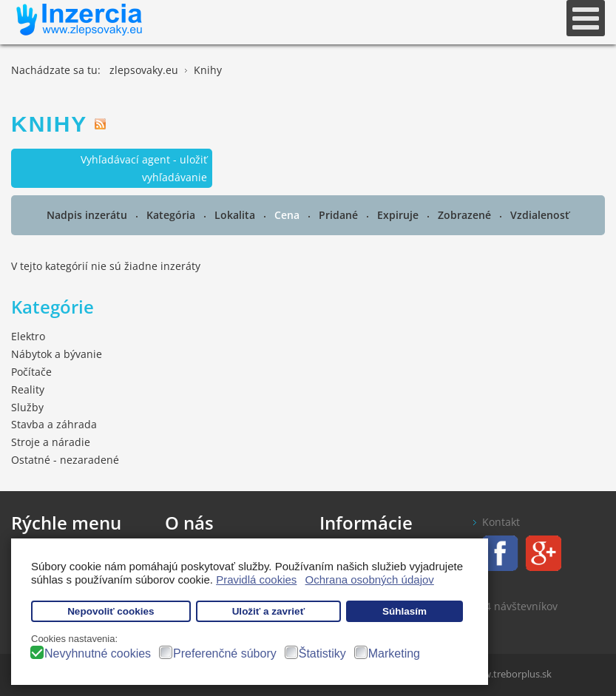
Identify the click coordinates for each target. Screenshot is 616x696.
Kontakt (501, 522)
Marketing (394, 653)
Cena (288, 215)
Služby (27, 407)
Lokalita (236, 215)
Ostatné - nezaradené (65, 460)
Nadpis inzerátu (88, 215)
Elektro (28, 336)
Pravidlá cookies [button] (256, 580)
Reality (28, 389)
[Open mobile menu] (586, 18)
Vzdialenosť (540, 215)
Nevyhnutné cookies (98, 653)
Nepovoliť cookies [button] (111, 611)
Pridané (340, 215)
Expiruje (399, 215)
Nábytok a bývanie (57, 354)
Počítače (31, 372)
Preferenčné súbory (225, 653)
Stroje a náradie (51, 442)
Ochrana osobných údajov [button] (370, 580)
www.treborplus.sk (510, 674)
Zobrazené (466, 215)
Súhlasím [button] (405, 611)
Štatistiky (322, 653)
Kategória (172, 215)
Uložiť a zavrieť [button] (268, 611)
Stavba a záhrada (54, 424)
